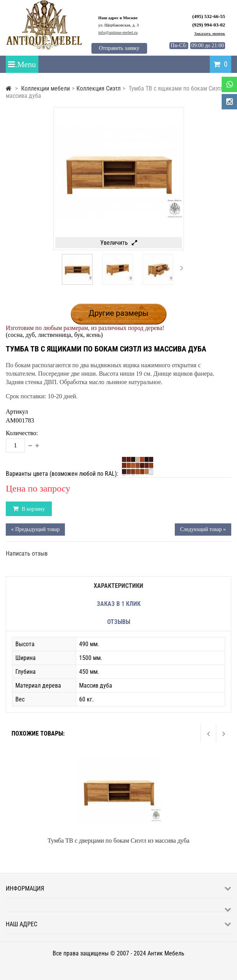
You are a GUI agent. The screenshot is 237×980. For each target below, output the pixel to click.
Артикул (17, 412)
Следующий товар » (203, 529)
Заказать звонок (210, 33)
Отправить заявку (119, 48)
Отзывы (119, 622)
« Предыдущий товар (35, 529)
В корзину (33, 509)
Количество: (22, 433)
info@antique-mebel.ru (118, 32)
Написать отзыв (27, 554)
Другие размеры (119, 313)
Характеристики (118, 586)
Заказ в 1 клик (119, 604)
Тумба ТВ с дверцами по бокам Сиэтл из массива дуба (118, 841)
